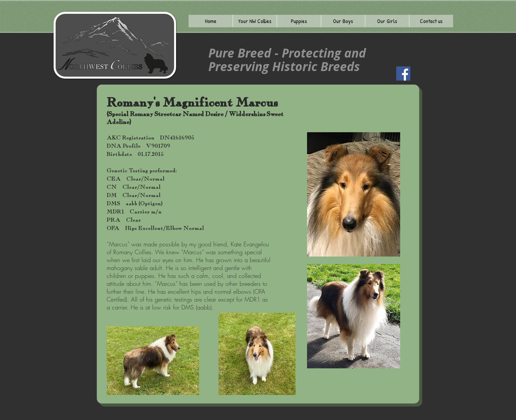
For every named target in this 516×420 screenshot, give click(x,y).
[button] (255, 21)
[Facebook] (403, 74)
